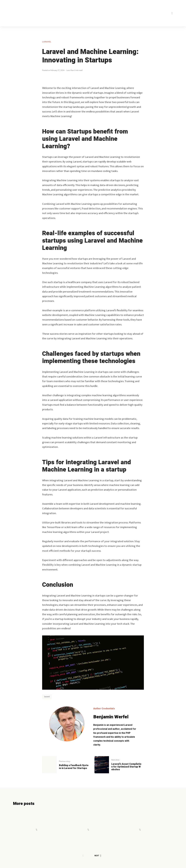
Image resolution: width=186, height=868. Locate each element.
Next (98, 851)
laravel (47, 42)
